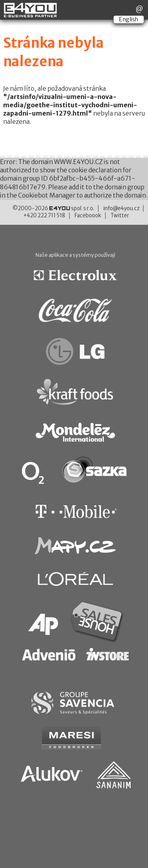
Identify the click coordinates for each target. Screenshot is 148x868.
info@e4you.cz (122, 208)
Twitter (120, 216)
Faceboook (88, 216)
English (129, 19)
